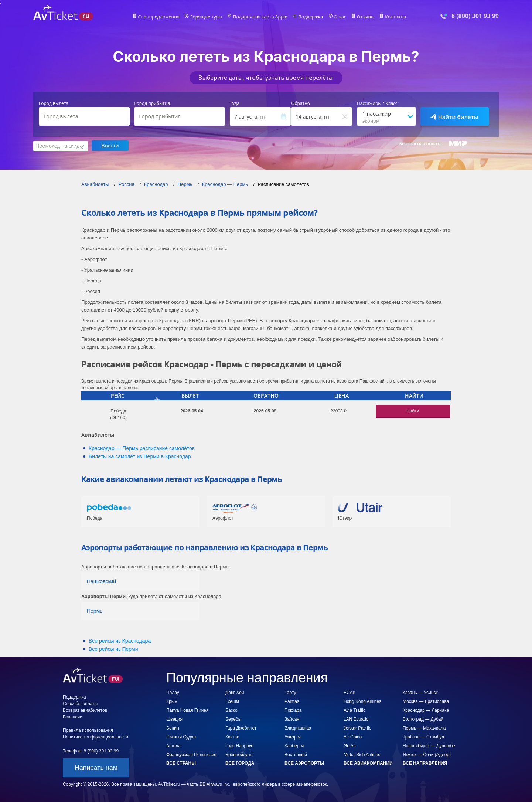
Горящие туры (208, 17)
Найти (413, 411)
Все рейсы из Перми (113, 649)
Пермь (95, 611)
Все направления (425, 763)
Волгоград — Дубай (423, 719)
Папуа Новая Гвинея (187, 710)
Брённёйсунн (239, 754)
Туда (235, 103)
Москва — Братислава (426, 701)
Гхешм (232, 701)
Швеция (174, 719)
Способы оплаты (80, 703)
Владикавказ (298, 728)
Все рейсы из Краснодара (120, 640)
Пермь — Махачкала (424, 728)
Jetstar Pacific (357, 728)
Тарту (290, 692)
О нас (338, 17)
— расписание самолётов (142, 448)
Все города (240, 763)
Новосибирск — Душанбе (429, 745)
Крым (172, 701)
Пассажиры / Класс (377, 103)
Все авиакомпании (368, 763)
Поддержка (310, 17)
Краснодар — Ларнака (426, 710)
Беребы (233, 719)
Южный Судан (181, 737)
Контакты (393, 17)
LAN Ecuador (357, 719)
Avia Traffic (354, 710)
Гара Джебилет (241, 728)
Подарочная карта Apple (260, 17)
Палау (173, 692)
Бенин (173, 728)
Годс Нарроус (239, 745)
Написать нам (96, 767)
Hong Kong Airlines (362, 701)
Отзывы (364, 17)
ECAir (349, 692)
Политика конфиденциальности (96, 737)
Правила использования (88, 730)
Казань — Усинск (420, 692)
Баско (231, 710)
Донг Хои (235, 692)
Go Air (350, 745)
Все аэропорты (304, 763)
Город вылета (54, 103)
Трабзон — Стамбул (423, 737)
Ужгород (293, 737)
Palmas (292, 701)
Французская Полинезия (191, 754)
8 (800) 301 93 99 (475, 16)
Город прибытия (152, 103)
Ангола (173, 745)
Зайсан (292, 719)
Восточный (296, 754)
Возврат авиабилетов (85, 710)
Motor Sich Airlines (362, 754)
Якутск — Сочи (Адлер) (427, 754)
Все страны (181, 763)
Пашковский (101, 581)
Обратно (301, 103)
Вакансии (73, 717)
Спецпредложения (161, 17)
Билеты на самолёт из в (140, 456)
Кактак (232, 737)
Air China (353, 737)
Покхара (293, 710)
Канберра (294, 745)
